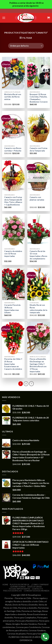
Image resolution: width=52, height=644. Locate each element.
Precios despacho (13, 591)
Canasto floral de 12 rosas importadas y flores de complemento (38, 255)
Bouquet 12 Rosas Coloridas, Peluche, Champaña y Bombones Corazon (39, 98)
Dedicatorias (35, 587)
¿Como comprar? (40, 585)
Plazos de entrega (20, 585)
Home (5, 585)
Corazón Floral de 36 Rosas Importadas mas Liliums (12, 309)
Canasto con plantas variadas (37, 198)
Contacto (37, 589)
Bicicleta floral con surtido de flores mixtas (13, 97)
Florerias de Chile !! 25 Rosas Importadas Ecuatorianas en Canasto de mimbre (13, 364)
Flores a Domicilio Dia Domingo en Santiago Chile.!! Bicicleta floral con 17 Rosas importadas (38, 365)
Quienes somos (18, 587)
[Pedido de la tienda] (26, 46)
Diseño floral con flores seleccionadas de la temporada (38, 309)
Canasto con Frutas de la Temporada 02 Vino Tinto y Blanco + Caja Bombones (13, 201)
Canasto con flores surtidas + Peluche (13, 149)
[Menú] (4, 18)
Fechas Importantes (20, 589)
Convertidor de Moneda (37, 591)
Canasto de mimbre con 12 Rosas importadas (13, 254)
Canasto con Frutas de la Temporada (39, 149)
